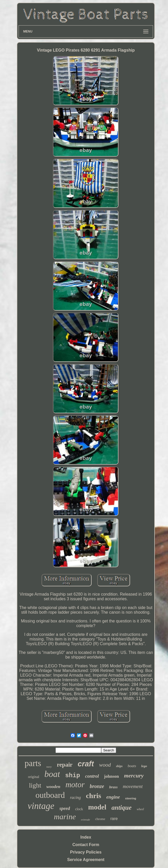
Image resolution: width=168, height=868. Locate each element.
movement (133, 786)
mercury (134, 776)
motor (75, 785)
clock (79, 809)
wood (105, 765)
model (97, 807)
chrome (100, 819)
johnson (111, 776)
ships (119, 766)
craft (86, 764)
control (92, 776)
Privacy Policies (86, 852)
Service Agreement (86, 860)
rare (114, 819)
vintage (41, 806)
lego (144, 766)
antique (122, 808)
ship (73, 776)
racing (75, 797)
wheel (140, 809)
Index (86, 837)
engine (113, 797)
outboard (50, 795)
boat (52, 774)
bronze (97, 786)
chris (94, 796)
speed (65, 808)
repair (65, 765)
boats (132, 766)
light (35, 785)
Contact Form (86, 845)
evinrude (86, 820)
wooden (53, 787)
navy (49, 767)
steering (131, 798)
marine (65, 817)
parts (33, 763)
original (34, 777)
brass (113, 787)
